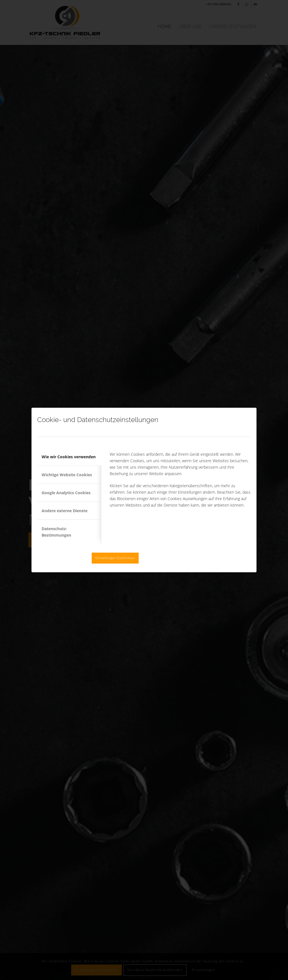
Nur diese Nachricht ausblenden (169, 558)
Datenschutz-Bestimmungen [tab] (56, 532)
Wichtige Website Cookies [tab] (67, 475)
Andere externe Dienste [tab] (65, 511)
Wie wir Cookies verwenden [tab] (69, 457)
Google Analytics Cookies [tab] (66, 493)
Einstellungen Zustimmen (115, 558)
